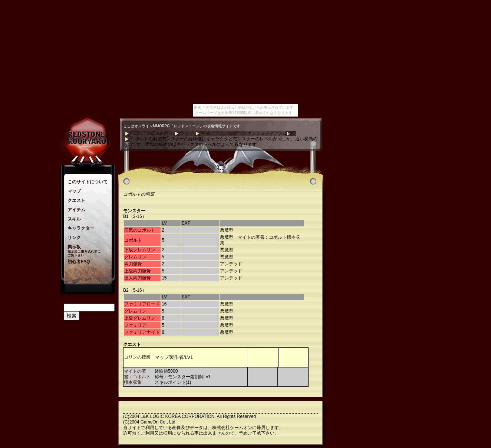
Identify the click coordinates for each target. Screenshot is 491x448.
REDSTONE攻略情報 (152, 133)
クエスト (76, 200)
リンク (74, 238)
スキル (74, 219)
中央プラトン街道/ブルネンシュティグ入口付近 (248, 133)
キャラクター (81, 228)
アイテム (76, 210)
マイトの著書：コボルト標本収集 (137, 377)
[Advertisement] (353, 230)
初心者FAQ (79, 262)
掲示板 (74, 247)
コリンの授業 (137, 357)
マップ (74, 191)
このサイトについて (88, 182)
